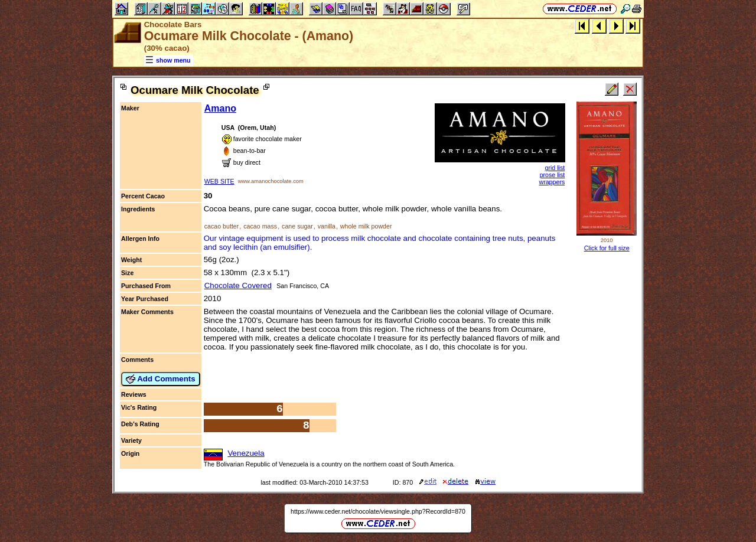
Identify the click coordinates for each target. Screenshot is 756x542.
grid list (555, 168)
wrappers (552, 182)
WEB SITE (219, 181)
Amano (220, 108)
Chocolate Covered (238, 285)
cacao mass (260, 226)
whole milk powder (366, 226)
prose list (553, 175)
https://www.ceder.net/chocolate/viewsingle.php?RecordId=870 (378, 511)
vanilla (327, 226)
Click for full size (607, 248)
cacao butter (222, 226)
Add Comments (161, 379)
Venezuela (246, 453)
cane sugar (297, 226)
